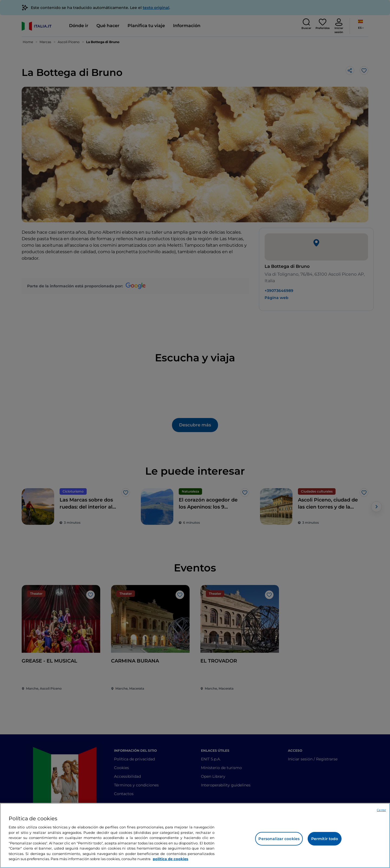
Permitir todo (325, 839)
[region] (195, 835)
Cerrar (381, 810)
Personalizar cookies (279, 839)
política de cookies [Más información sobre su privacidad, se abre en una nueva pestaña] (170, 859)
